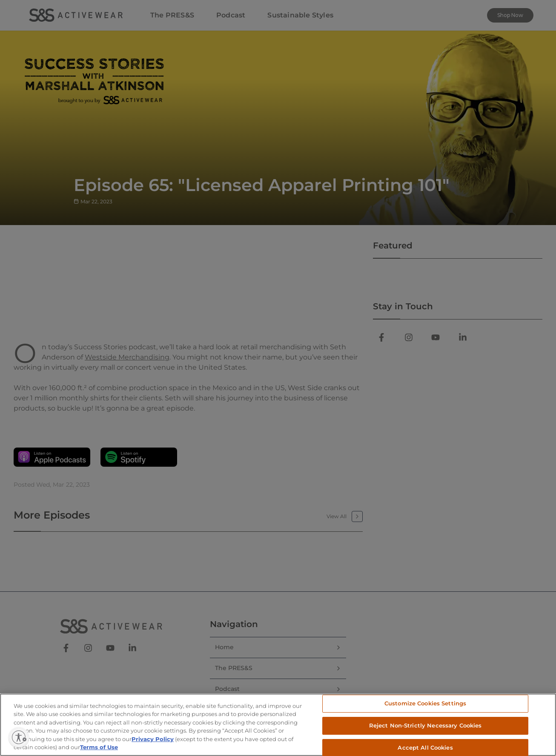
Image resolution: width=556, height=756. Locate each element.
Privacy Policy (153, 739)
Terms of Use (99, 747)
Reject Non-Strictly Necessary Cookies (426, 725)
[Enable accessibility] (19, 737)
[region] (278, 725)
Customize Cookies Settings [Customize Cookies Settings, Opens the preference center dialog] (425, 704)
